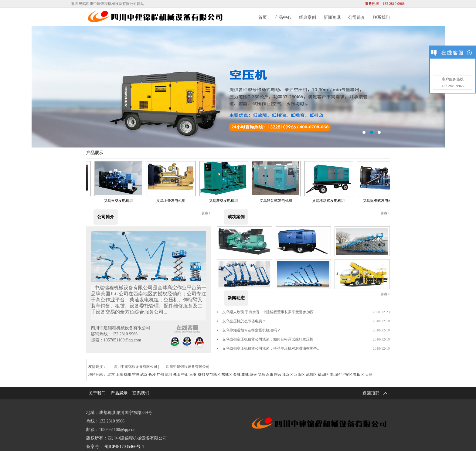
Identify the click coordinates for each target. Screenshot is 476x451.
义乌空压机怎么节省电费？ (241, 321)
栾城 (237, 375)
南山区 (335, 375)
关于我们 (97, 393)
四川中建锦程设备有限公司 (135, 367)
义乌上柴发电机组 (173, 201)
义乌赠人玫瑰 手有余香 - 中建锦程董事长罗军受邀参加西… (267, 312)
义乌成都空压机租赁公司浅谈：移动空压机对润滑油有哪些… (269, 348)
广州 (160, 375)
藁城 (245, 375)
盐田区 (359, 375)
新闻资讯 (332, 17)
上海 (119, 375)
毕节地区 (213, 375)
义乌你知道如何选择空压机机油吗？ (249, 330)
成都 (201, 375)
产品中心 (283, 17)
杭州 (127, 375)
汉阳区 (300, 375)
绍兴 (253, 375)
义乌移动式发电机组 (330, 201)
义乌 (261, 375)
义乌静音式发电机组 (278, 201)
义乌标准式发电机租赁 (383, 201)
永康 (270, 375)
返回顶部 (376, 393)
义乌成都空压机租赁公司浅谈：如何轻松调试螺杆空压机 (265, 339)
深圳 (168, 375)
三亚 (193, 375)
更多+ (206, 213)
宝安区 (347, 375)
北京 (111, 375)
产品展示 (95, 153)
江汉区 (288, 375)
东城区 (227, 375)
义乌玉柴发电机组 (120, 201)
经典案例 (308, 17)
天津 (369, 375)
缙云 (278, 375)
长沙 (152, 375)
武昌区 (311, 375)
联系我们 (381, 17)
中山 (185, 375)
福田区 (323, 375)
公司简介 (357, 17)
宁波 (136, 375)
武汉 (144, 375)
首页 (263, 17)
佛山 (177, 375)
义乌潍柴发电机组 (225, 201)
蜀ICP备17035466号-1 (124, 447)
